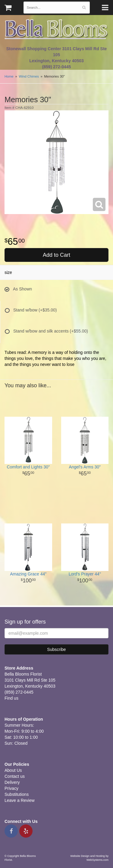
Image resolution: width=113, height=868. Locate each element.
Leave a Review (20, 800)
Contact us (15, 776)
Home (9, 76)
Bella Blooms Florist (56, 30)
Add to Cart (56, 255)
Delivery (12, 782)
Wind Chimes (29, 76)
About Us (13, 770)
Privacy (11, 788)
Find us (11, 698)
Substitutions (17, 794)
